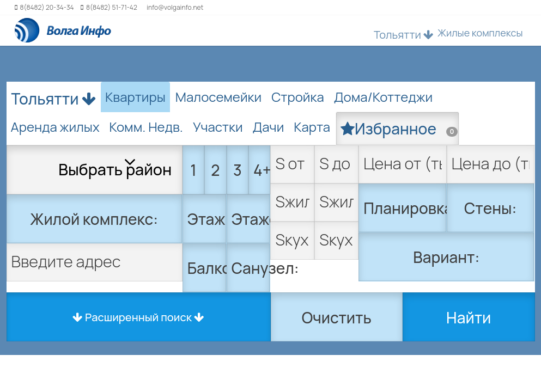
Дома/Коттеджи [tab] (383, 97)
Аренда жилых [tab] (55, 127)
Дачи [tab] (269, 127)
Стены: (490, 208)
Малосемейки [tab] (218, 97)
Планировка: (405, 208)
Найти (469, 317)
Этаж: (207, 219)
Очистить (337, 317)
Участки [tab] (218, 127)
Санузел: (251, 268)
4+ (262, 170)
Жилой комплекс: (94, 219)
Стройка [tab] (298, 97)
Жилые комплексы (480, 33)
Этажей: (251, 219)
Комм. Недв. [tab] (146, 127)
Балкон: (207, 268)
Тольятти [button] (404, 35)
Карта (312, 127)
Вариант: (446, 257)
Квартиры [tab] (135, 97)
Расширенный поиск (138, 317)
